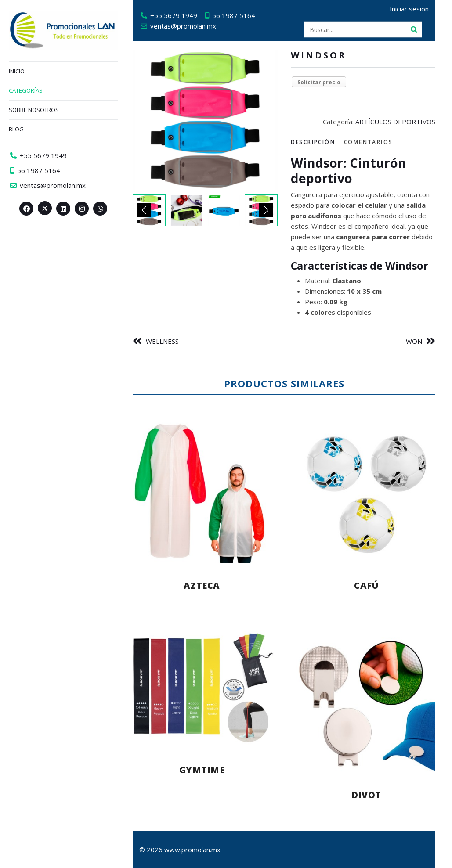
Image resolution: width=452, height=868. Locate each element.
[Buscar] (417, 29)
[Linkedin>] (63, 209)
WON (418, 341)
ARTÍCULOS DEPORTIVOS (399, 122)
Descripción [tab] (316, 142)
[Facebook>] (26, 209)
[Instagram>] (82, 209)
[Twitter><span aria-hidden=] (45, 208)
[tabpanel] (367, 236)
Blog (16, 129)
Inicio (17, 71)
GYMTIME (206, 770)
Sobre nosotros (34, 110)
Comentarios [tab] (372, 142)
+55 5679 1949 (177, 15)
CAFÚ (370, 585)
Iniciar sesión (413, 9)
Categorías (26, 90)
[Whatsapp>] (100, 209)
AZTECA (205, 585)
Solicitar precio (322, 82)
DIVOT (370, 795)
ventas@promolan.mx (187, 26)
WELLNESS (166, 341)
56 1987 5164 (237, 15)
